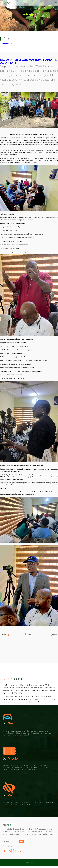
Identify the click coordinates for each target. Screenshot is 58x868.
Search (22, 841)
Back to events (6, 43)
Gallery (30, 635)
